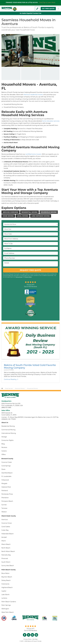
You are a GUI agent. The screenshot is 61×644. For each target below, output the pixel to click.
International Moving (9, 433)
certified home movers (33, 154)
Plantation (5, 498)
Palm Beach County (9, 570)
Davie (3, 469)
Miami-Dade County (9, 516)
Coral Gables (6, 527)
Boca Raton (5, 573)
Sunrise (4, 505)
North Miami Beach (8, 551)
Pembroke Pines (7, 494)
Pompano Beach (7, 501)
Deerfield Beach (7, 473)
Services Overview (11, 212)
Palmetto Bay (6, 555)
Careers (4, 451)
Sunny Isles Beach (8, 566)
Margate (4, 483)
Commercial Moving (8, 430)
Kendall (4, 537)
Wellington (5, 609)
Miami (4, 541)
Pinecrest (5, 558)
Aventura (5, 520)
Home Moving (8, 216)
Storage (4, 437)
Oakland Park (6, 487)
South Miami (6, 562)
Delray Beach (6, 580)
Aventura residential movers (33, 95)
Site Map (35, 639)
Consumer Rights (7, 440)
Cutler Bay (5, 530)
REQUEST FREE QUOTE (31, 270)
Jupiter (4, 591)
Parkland (5, 491)
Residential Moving (29, 212)
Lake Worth (5, 595)
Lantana (4, 598)
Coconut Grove (7, 523)
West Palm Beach (8, 612)
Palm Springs (6, 605)
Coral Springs (6, 466)
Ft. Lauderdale (6, 476)
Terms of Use (19, 277)
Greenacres (5, 584)
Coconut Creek (7, 462)
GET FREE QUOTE (48, 9)
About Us (5, 423)
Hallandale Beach (8, 534)
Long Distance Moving (41, 216)
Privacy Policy (28, 277)
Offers (4, 454)
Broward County (7, 459)
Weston (4, 512)
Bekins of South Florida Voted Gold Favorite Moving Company (30, 366)
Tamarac (4, 508)
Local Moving (23, 216)
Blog (3, 444)
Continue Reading (11, 379)
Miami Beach (6, 544)
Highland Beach (7, 587)
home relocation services (51, 121)
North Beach (6, 548)
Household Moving (49, 212)
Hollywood (5, 480)
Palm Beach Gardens (9, 602)
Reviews (4, 447)
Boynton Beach (7, 577)
